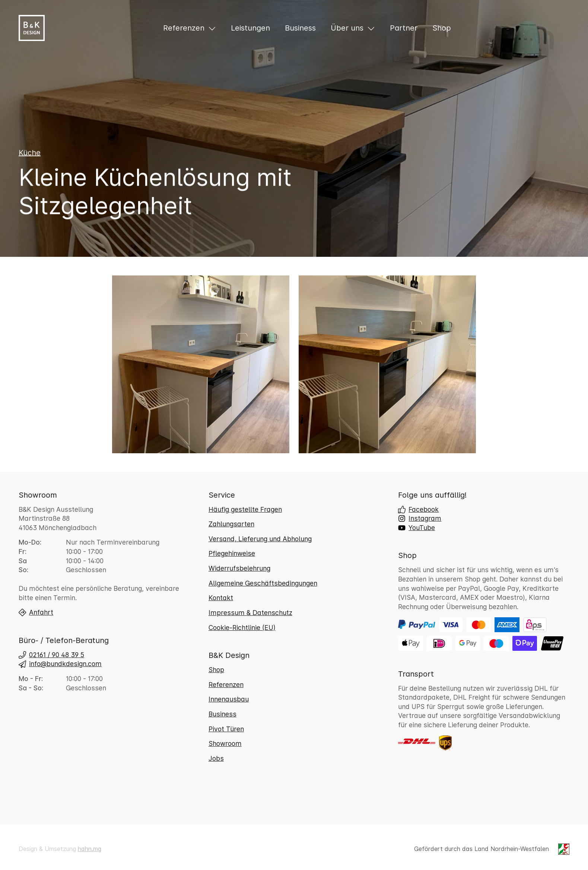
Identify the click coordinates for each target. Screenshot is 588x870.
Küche (30, 153)
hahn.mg (90, 849)
